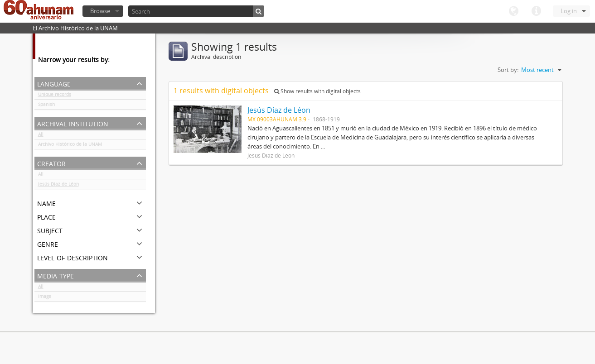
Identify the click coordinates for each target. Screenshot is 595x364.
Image (45, 298)
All (41, 136)
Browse (100, 11)
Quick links (536, 11)
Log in (569, 11)
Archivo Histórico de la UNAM (70, 146)
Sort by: (508, 70)
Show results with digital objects (317, 91)
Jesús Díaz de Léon (58, 186)
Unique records (55, 96)
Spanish (46, 106)
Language (513, 11)
